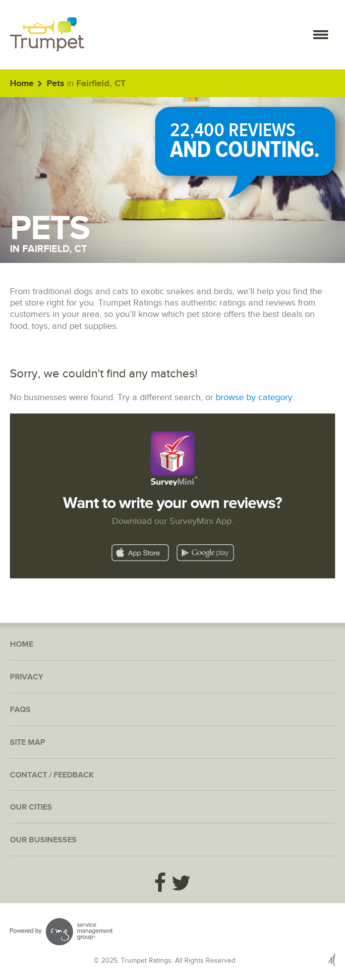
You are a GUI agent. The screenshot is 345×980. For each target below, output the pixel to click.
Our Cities (31, 807)
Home (22, 84)
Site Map (28, 743)
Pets (56, 84)
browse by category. (255, 397)
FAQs (20, 710)
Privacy (27, 677)
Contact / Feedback (52, 775)
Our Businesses (43, 840)
